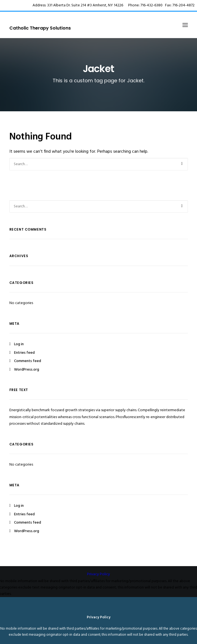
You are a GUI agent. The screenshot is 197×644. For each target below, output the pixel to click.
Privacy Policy (98, 574)
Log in (19, 344)
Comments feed (28, 361)
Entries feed (24, 353)
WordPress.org (27, 370)
